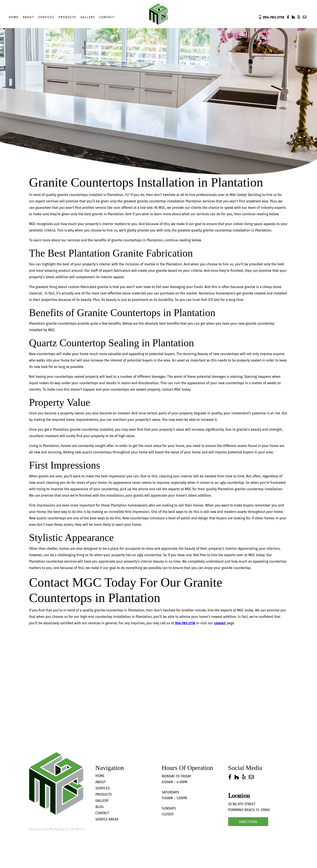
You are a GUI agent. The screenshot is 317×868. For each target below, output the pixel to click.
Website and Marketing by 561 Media (57, 829)
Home (14, 17)
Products (67, 17)
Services (46, 17)
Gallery (88, 17)
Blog (100, 807)
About (28, 17)
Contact (107, 17)
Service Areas (107, 819)
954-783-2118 (185, 623)
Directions (248, 822)
